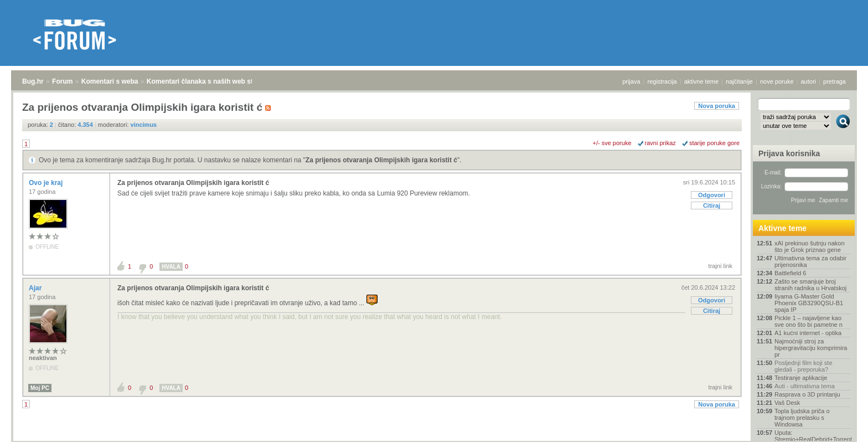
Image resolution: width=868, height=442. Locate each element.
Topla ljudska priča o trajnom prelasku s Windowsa (802, 418)
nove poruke (777, 81)
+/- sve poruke (612, 143)
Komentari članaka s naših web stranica (210, 81)
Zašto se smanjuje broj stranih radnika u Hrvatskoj (810, 285)
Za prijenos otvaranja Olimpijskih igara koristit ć (381, 160)
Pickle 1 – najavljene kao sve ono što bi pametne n (808, 321)
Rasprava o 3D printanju (807, 394)
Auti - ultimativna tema (805, 386)
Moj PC (40, 388)
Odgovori (712, 195)
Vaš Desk (787, 403)
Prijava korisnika (789, 153)
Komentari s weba (110, 81)
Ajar (36, 288)
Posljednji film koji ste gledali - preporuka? (804, 366)
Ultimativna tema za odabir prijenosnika (810, 261)
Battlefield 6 (790, 273)
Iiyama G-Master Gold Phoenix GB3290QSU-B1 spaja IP (809, 303)
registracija (662, 81)
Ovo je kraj (47, 183)
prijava (631, 81)
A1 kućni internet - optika (808, 333)
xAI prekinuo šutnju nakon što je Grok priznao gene (810, 246)
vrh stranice (838, 426)
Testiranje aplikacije (801, 378)
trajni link (720, 266)
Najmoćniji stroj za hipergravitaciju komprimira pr (811, 348)
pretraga (835, 81)
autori (809, 81)
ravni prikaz (660, 143)
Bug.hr (33, 81)
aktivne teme (701, 81)
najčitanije (739, 81)
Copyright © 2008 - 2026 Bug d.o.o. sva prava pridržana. (434, 439)
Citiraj (712, 205)
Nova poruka (717, 106)
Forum (62, 81)
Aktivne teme (782, 228)
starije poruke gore (714, 143)
